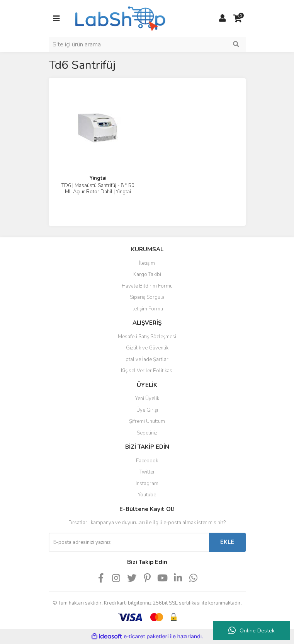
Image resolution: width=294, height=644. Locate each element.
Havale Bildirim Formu (147, 286)
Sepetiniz (147, 433)
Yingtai (98, 178)
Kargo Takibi (147, 274)
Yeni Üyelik (147, 399)
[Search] (147, 44)
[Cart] (238, 19)
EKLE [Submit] (227, 542)
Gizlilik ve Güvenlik (147, 348)
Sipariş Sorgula (147, 297)
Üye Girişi (147, 410)
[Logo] (119, 18)
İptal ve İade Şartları (147, 359)
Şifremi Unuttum (147, 421)
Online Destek (252, 630)
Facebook (147, 461)
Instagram (147, 484)
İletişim (147, 263)
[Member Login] (223, 19)
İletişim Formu (147, 309)
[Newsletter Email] (129, 542)
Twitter (147, 472)
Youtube (147, 495)
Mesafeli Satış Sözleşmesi (147, 337)
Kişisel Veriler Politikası (147, 371)
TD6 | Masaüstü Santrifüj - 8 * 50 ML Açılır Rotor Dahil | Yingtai (98, 189)
